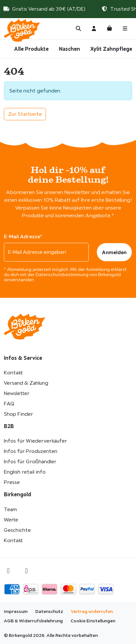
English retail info (25, 472)
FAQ (9, 404)
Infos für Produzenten (31, 451)
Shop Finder (18, 414)
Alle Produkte (31, 49)
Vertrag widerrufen (92, 611)
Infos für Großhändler (30, 462)
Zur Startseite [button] (25, 114)
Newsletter (17, 393)
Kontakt (13, 373)
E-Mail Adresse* (23, 236)
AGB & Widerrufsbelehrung (33, 621)
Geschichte (17, 530)
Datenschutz (49, 611)
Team (10, 509)
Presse (12, 482)
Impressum (16, 611)
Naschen (69, 49)
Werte (11, 520)
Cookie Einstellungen (93, 621)
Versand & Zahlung (26, 383)
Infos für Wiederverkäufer (35, 441)
